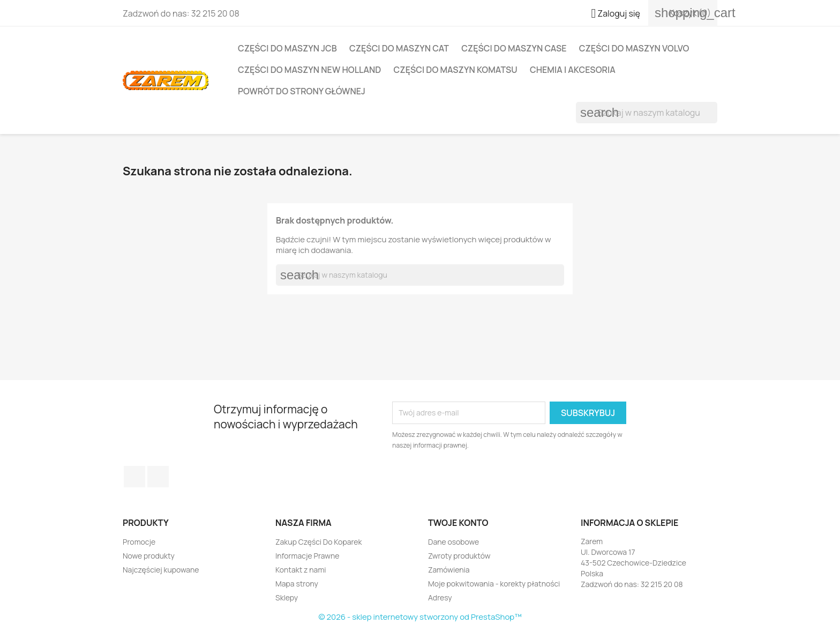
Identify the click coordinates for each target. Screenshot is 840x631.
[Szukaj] (647, 113)
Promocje (139, 542)
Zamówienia (449, 570)
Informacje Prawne (307, 556)
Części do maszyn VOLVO (634, 48)
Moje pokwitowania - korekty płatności (494, 584)
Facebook (134, 477)
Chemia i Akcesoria (573, 70)
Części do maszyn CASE (514, 48)
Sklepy (287, 597)
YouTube (158, 477)
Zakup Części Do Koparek (318, 542)
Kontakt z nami (301, 570)
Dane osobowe (453, 542)
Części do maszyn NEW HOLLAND (309, 70)
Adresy (440, 597)
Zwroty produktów (459, 556)
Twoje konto (458, 523)
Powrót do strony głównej (302, 91)
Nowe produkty (149, 556)
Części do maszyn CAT (399, 48)
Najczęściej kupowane (161, 570)
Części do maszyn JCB (287, 48)
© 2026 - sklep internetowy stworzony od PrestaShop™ (420, 617)
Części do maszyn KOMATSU (456, 70)
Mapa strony (297, 584)
